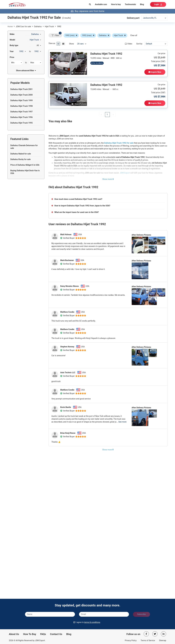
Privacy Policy (131, 640)
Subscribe (141, 614)
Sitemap (163, 640)
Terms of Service (148, 640)
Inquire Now (155, 72)
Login (158, 4)
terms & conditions (92, 622)
